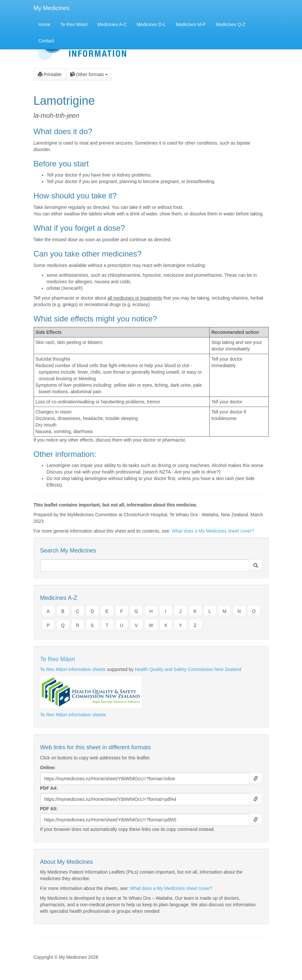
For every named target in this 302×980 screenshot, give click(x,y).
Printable (50, 74)
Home (45, 24)
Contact (46, 41)
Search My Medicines (68, 551)
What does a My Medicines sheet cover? (213, 531)
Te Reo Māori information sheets (73, 669)
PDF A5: (49, 809)
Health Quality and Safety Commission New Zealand (188, 669)
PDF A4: (49, 788)
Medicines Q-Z (230, 24)
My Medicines (52, 8)
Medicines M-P (191, 24)
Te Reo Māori (74, 24)
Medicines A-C (112, 24)
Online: (48, 768)
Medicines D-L (151, 24)
